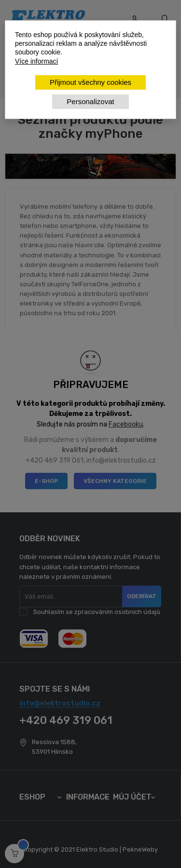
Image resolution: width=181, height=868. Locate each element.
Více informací (36, 61)
